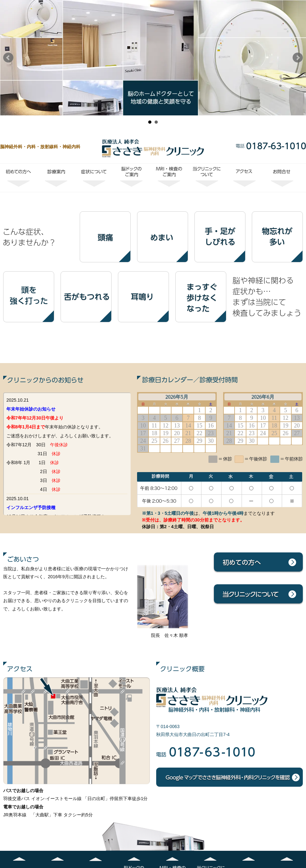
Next (298, 58)
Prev (8, 58)
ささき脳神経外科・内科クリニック (153, 148)
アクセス (244, 178)
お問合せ (282, 178)
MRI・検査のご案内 (169, 178)
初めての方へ (19, 178)
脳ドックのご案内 (132, 178)
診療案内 (56, 178)
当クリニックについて (207, 178)
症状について (94, 178)
